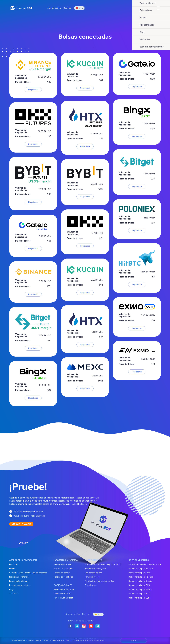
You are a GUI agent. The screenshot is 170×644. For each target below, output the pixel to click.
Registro (67, 8)
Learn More (99, 640)
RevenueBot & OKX (63, 594)
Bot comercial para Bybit (139, 598)
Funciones (14, 564)
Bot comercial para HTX (139, 594)
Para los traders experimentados (99, 581)
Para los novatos (92, 577)
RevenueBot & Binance (64, 589)
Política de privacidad (63, 569)
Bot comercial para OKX (139, 585)
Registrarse (33, 90)
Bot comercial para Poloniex (141, 577)
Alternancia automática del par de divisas (103, 564)
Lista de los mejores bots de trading (145, 564)
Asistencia (14, 594)
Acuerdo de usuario (63, 564)
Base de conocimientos (20, 585)
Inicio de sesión (54, 8)
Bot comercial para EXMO (140, 573)
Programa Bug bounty (19, 581)
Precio (12, 569)
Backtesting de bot (93, 573)
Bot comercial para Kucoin (140, 581)
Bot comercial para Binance (141, 569)
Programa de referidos (19, 577)
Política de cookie (62, 573)
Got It (134, 641)
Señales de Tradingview (95, 569)
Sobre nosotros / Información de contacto (28, 573)
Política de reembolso (64, 577)
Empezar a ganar (21, 524)
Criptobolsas (90, 585)
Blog (11, 589)
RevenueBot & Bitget (63, 598)
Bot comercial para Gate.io (140, 589)
